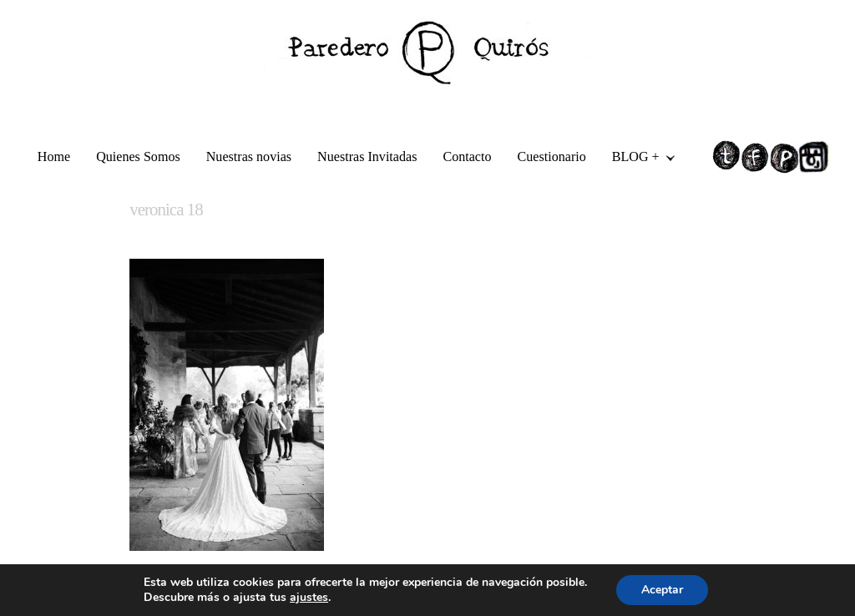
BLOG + (637, 159)
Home (54, 157)
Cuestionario (552, 157)
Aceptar (662, 590)
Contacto (467, 157)
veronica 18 (166, 210)
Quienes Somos (138, 157)
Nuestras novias (249, 157)
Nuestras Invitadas (367, 157)
